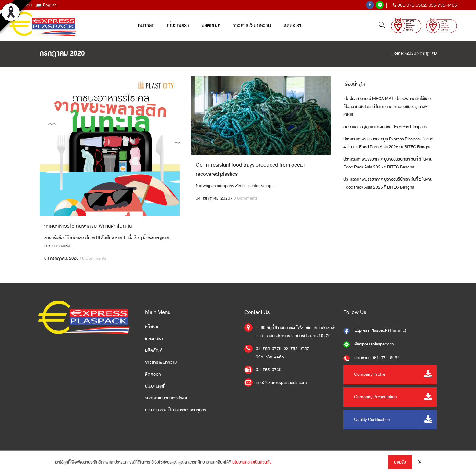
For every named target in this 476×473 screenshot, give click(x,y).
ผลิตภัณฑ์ (154, 351)
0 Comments (94, 258)
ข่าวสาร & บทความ (161, 363)
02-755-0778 (269, 349)
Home (397, 53)
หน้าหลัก (152, 327)
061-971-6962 (411, 5)
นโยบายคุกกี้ (155, 386)
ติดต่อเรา (153, 374)
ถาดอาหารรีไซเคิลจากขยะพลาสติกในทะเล (88, 226)
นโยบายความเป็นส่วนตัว (252, 465)
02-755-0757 (296, 349)
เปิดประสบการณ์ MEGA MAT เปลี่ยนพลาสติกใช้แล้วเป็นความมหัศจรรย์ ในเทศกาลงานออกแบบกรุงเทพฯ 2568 (387, 107)
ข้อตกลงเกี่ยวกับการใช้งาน (167, 398)
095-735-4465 (443, 5)
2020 (411, 53)
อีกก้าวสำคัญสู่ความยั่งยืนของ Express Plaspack (385, 127)
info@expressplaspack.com (281, 383)
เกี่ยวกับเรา (154, 339)
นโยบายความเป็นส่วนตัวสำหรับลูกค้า (176, 410)
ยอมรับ (400, 465)
